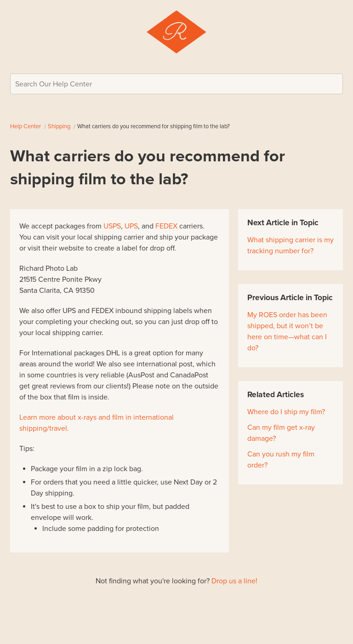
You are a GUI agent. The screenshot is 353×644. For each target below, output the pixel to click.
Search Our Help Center (54, 84)
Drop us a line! (234, 581)
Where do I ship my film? (286, 412)
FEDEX (166, 226)
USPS (112, 226)
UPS (131, 226)
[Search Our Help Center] (176, 84)
